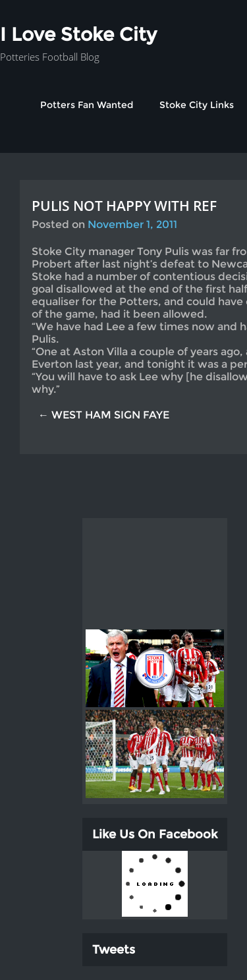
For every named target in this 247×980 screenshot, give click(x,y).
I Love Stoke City (78, 34)
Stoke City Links (197, 105)
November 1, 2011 (132, 224)
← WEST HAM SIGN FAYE (104, 415)
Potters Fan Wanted (87, 105)
